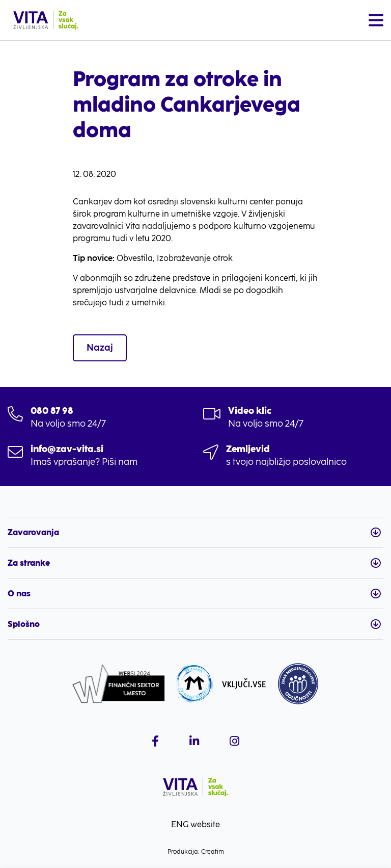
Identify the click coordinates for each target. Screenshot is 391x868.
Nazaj (100, 348)
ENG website (195, 824)
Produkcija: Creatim (196, 852)
